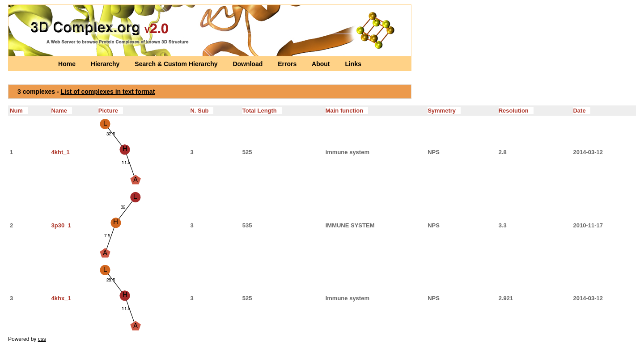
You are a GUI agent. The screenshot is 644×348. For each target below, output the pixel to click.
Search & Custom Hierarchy (177, 64)
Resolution (516, 111)
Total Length (262, 111)
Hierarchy (106, 64)
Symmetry (444, 111)
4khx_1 (61, 298)
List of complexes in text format (108, 92)
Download (248, 64)
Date (582, 111)
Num (19, 111)
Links (353, 64)
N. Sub (202, 111)
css (42, 339)
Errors (288, 64)
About (322, 64)
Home (68, 64)
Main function (347, 111)
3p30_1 (61, 225)
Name (62, 111)
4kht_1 (61, 152)
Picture (111, 111)
